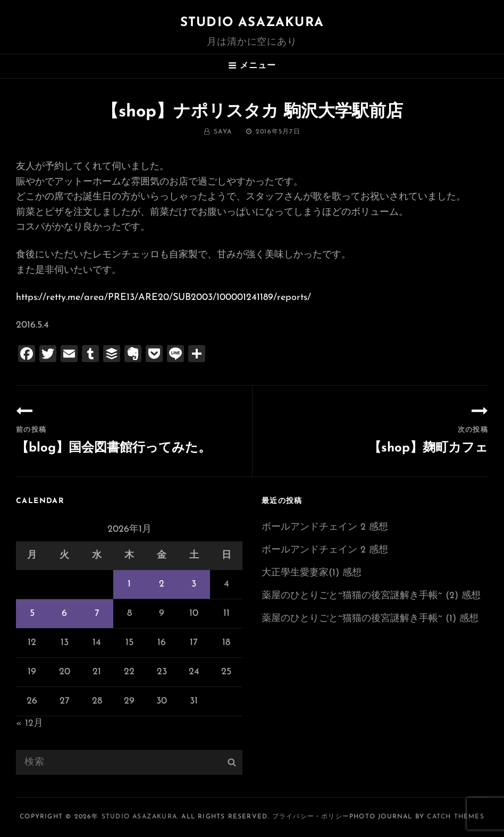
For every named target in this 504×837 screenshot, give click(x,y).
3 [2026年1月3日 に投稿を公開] (194, 584)
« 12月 (30, 723)
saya (223, 132)
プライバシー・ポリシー (311, 817)
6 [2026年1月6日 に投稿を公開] (64, 613)
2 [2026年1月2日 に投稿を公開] (162, 584)
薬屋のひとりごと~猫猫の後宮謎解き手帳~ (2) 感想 (371, 596)
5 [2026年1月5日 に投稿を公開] (32, 613)
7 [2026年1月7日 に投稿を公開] (97, 613)
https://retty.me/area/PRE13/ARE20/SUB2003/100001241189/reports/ (163, 298)
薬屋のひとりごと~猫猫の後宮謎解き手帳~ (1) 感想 (370, 619)
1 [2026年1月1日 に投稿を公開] (129, 584)
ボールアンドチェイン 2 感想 (325, 527)
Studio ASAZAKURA (252, 23)
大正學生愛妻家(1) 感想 (312, 573)
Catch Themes (455, 817)
